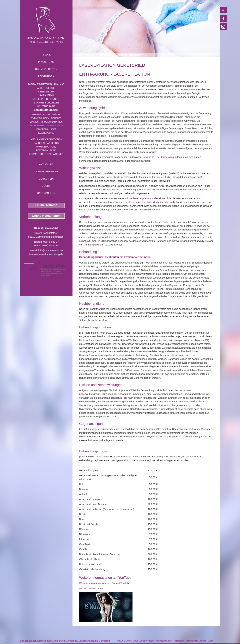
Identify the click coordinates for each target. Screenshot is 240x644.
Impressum (179, 641)
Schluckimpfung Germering (62, 641)
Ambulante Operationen (46, 139)
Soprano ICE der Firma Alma (181, 89)
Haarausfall (46, 95)
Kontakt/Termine (46, 171)
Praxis (46, 55)
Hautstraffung (46, 147)
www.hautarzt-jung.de (51, 254)
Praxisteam (46, 62)
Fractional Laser (46, 129)
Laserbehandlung (46, 110)
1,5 (32, 268)
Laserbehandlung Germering (95, 641)
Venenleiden (46, 92)
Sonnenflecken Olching (33, 641)
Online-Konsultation (46, 216)
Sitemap (202, 641)
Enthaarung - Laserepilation (46, 126)
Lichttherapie (46, 106)
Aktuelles (46, 164)
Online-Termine (46, 205)
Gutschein (46, 179)
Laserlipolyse (46, 133)
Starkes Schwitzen (46, 103)
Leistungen (46, 76)
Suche (46, 186)
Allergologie (46, 88)
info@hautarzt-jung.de (50, 250)
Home (82, 55)
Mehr (59, 276)
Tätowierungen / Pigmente (46, 118)
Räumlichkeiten (46, 69)
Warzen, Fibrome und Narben (46, 122)
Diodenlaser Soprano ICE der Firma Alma (148, 198)
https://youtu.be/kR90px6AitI (91, 588)
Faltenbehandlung (46, 143)
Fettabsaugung (46, 150)
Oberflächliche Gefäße (46, 115)
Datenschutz (46, 193)
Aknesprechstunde (46, 99)
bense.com (167, 641)
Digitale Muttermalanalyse (46, 84)
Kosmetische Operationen (46, 154)
